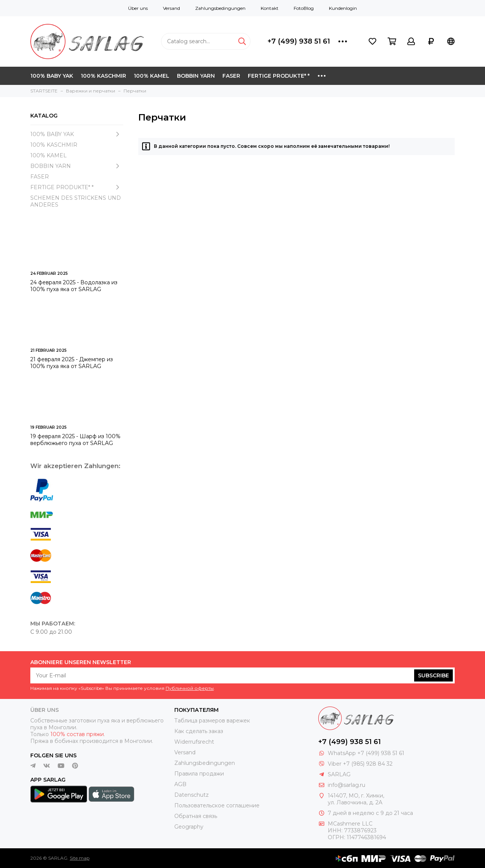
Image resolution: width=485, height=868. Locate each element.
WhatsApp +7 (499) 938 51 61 (366, 753)
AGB (180, 784)
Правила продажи (199, 774)
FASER (231, 76)
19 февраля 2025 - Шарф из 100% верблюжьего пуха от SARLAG (75, 440)
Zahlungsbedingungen (220, 8)
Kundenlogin (343, 8)
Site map (80, 858)
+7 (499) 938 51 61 (299, 41)
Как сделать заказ (199, 731)
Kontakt (270, 8)
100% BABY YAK (52, 76)
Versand (171, 8)
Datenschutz (192, 795)
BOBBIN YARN (196, 76)
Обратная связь (196, 816)
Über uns (138, 8)
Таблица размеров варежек (212, 721)
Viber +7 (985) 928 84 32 (360, 764)
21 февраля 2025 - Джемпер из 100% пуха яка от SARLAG (72, 363)
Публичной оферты (190, 688)
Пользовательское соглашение (217, 805)
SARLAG (339, 774)
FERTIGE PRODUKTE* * (279, 76)
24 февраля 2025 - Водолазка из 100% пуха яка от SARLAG (74, 286)
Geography (189, 827)
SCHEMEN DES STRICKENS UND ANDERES (76, 201)
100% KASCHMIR (103, 76)
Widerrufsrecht (194, 742)
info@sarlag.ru (347, 785)
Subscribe (433, 675)
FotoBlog (304, 8)
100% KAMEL (152, 76)
